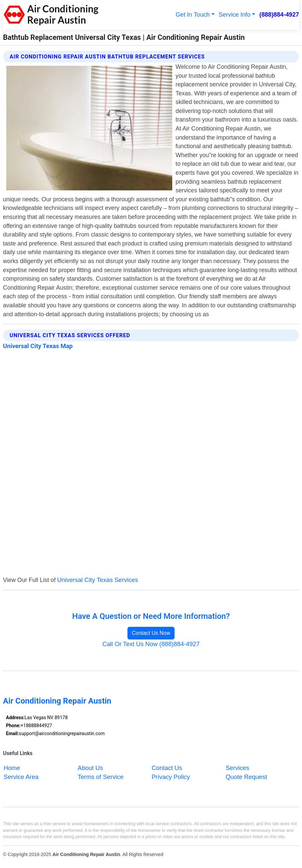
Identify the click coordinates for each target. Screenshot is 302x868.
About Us (90, 768)
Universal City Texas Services (98, 580)
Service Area (21, 777)
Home (12, 768)
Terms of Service (101, 777)
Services (237, 768)
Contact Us (167, 768)
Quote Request (246, 777)
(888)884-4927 (279, 15)
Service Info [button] (235, 15)
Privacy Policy (171, 777)
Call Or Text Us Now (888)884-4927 (151, 644)
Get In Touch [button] (193, 15)
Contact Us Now (151, 633)
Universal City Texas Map (38, 346)
